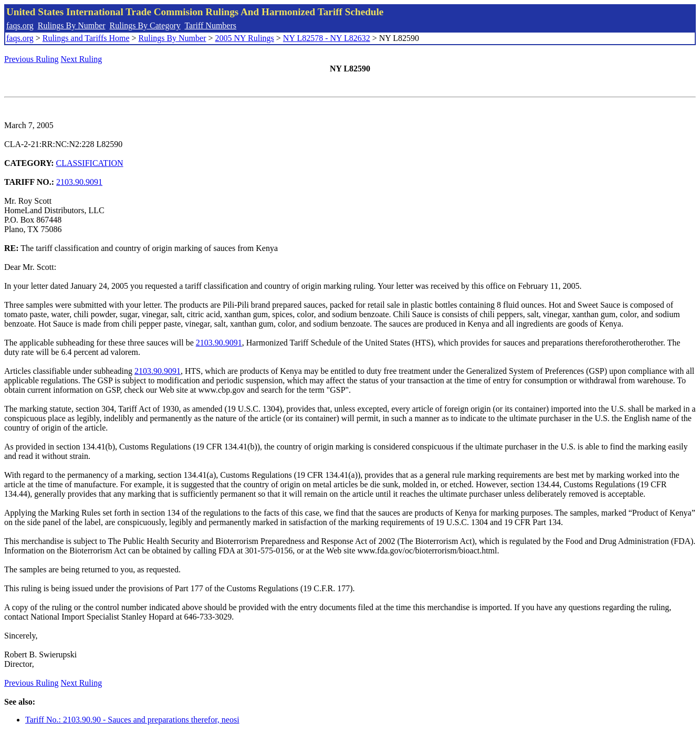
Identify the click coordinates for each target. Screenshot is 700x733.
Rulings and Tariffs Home (86, 38)
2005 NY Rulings (245, 38)
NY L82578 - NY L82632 (327, 38)
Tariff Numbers (210, 25)
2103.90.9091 (79, 182)
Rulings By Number (72, 25)
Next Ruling (82, 59)
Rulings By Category (145, 25)
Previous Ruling (32, 59)
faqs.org (20, 25)
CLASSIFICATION (90, 163)
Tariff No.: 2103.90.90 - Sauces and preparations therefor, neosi (132, 720)
